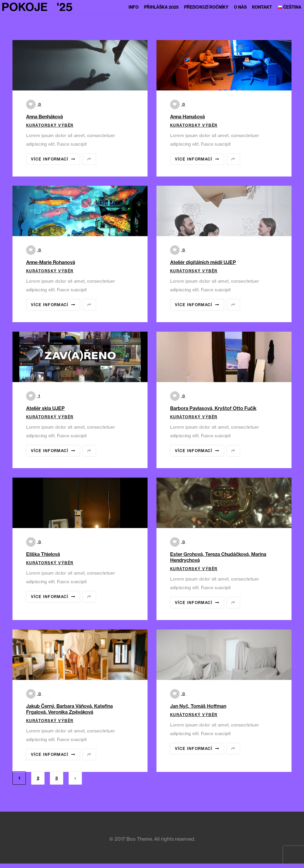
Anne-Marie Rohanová (51, 262)
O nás (240, 7)
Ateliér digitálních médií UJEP (203, 262)
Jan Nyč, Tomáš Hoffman (198, 706)
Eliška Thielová (43, 554)
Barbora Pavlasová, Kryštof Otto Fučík (213, 408)
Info (134, 7)
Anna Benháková (45, 117)
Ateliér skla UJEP (45, 408)
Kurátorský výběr (50, 125)
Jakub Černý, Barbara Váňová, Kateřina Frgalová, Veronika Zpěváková (69, 709)
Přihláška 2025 (161, 7)
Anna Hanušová (187, 117)
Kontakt (262, 7)
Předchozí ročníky (206, 7)
